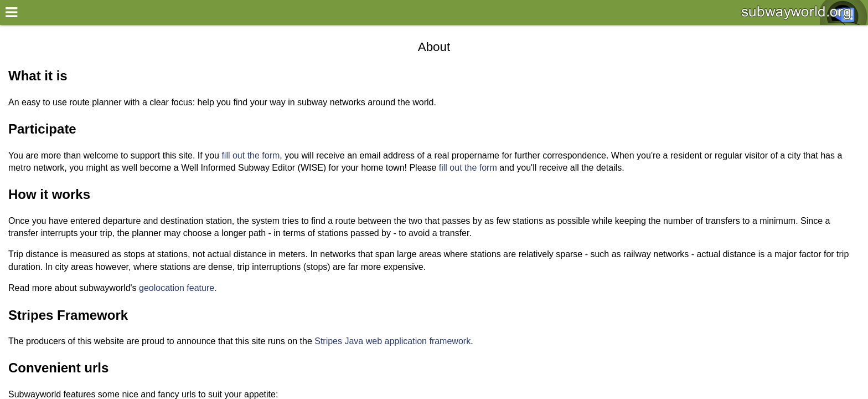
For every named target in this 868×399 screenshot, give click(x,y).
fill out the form (250, 155)
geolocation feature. (178, 288)
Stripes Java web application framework (392, 341)
